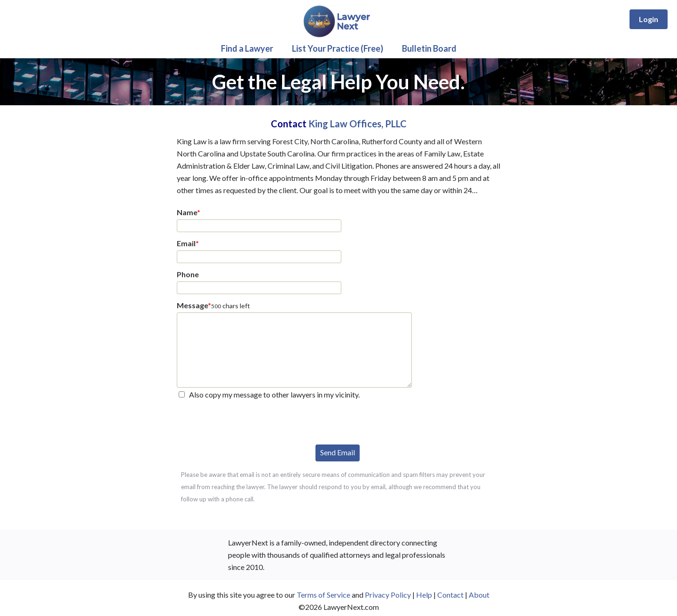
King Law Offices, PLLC (358, 124)
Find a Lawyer (247, 48)
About (479, 595)
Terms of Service (323, 595)
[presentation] (248, 421)
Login (649, 19)
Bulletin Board (429, 48)
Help (424, 595)
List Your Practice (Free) (338, 48)
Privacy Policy (388, 595)
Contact (450, 595)
